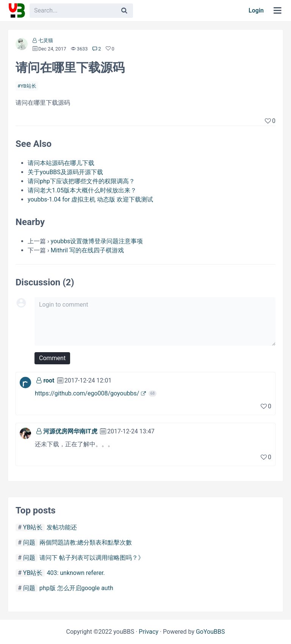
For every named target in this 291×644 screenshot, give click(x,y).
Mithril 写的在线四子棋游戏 (87, 250)
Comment (52, 358)
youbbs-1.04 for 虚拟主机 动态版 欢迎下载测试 (90, 199)
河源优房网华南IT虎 (70, 431)
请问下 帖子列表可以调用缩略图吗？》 (92, 558)
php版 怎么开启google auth (76, 588)
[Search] (124, 11)
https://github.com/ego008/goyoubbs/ (87, 393)
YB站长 (28, 86)
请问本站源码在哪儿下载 (61, 163)
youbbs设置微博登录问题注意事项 (97, 241)
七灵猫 (46, 40)
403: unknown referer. (76, 573)
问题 (29, 542)
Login (256, 10)
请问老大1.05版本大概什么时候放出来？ (82, 190)
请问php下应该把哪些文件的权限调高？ (81, 181)
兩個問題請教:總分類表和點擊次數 (86, 542)
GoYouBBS (210, 632)
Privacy (149, 632)
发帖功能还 (62, 527)
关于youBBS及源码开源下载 (65, 172)
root (49, 380)
